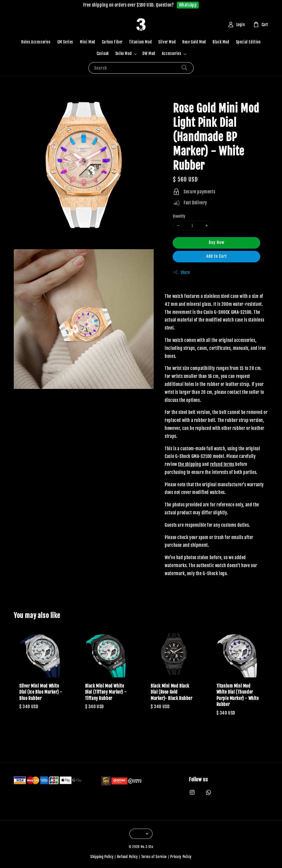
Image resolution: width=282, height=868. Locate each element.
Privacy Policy (181, 857)
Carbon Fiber (112, 42)
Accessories (172, 53)
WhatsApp (188, 5)
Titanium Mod (140, 42)
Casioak (103, 53)
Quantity (179, 216)
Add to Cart (217, 256)
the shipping (189, 464)
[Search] (185, 68)
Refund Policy (128, 857)
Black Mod (221, 42)
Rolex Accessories (36, 42)
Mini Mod (88, 42)
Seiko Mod (124, 53)
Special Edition (248, 42)
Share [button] (181, 272)
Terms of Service (154, 857)
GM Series (65, 42)
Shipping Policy (102, 857)
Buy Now (217, 242)
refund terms (222, 464)
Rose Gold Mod (194, 42)
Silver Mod (167, 42)
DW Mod (149, 53)
